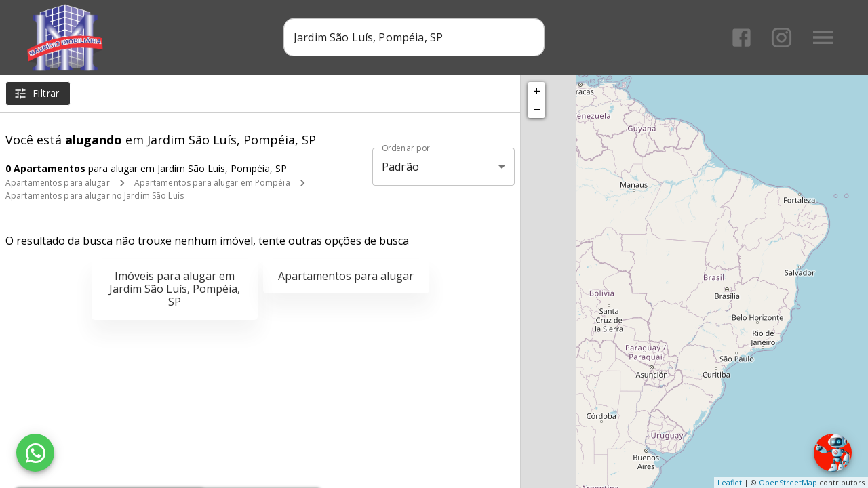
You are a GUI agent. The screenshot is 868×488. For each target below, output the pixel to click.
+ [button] (537, 91)
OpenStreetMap (788, 482)
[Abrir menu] (823, 37)
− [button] (537, 109)
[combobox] (414, 37)
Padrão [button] (400, 167)
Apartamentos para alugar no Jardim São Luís (95, 196)
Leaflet (730, 482)
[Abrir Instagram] (782, 38)
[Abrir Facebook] (742, 38)
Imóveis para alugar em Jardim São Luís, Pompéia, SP (175, 289)
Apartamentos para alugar (58, 183)
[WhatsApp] (35, 453)
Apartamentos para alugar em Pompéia (212, 183)
